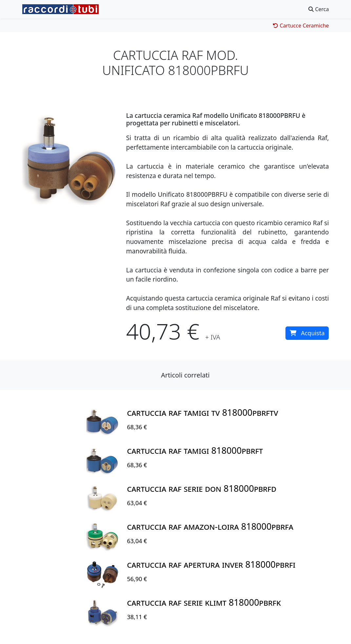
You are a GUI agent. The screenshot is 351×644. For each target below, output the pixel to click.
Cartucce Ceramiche (301, 26)
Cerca (319, 9)
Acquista (307, 333)
